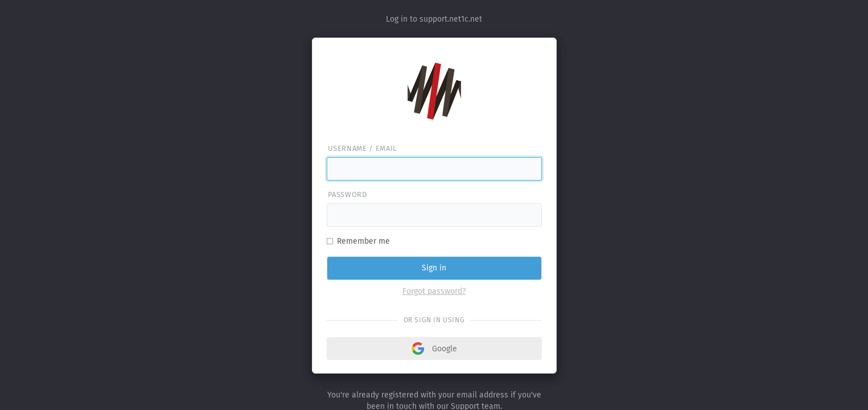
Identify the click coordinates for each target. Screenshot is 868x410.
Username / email (362, 148)
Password (347, 194)
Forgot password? (434, 291)
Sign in (434, 268)
